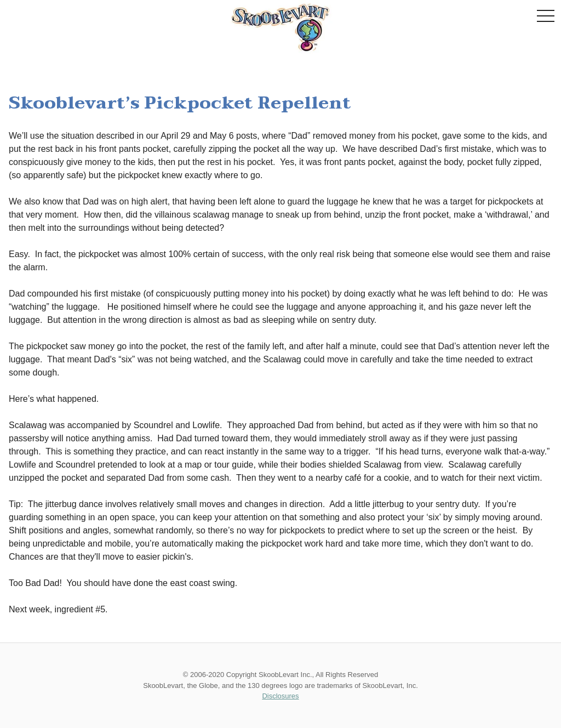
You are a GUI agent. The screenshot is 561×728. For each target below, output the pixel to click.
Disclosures (280, 696)
